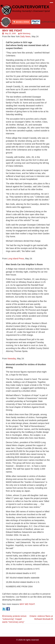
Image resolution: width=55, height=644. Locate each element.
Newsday (12, 359)
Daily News (25, 36)
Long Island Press (16, 259)
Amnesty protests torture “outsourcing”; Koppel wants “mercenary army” (14, 619)
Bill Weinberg (25, 34)
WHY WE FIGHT (27, 604)
